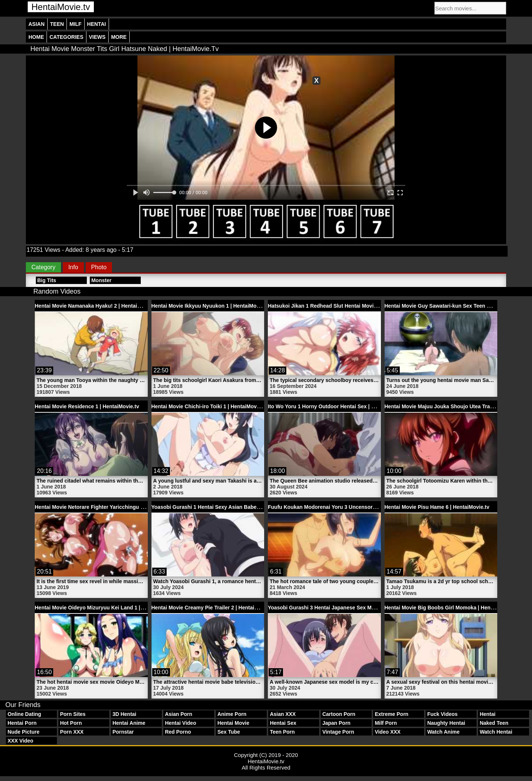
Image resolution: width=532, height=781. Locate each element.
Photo (99, 267)
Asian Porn (178, 714)
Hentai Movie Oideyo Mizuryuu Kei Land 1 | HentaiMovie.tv (106, 608)
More (119, 37)
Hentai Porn (22, 723)
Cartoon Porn (339, 714)
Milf (76, 24)
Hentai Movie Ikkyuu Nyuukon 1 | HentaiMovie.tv (211, 306)
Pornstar (123, 732)
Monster (101, 280)
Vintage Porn (338, 732)
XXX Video (20, 741)
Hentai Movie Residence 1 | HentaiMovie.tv (87, 406)
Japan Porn (336, 723)
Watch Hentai (496, 732)
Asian (37, 24)
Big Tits (47, 280)
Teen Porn (282, 732)
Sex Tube (229, 732)
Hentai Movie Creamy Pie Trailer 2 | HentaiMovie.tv (213, 608)
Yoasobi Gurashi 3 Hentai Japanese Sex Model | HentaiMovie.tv (345, 608)
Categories (66, 37)
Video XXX (388, 732)
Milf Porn (386, 723)
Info (73, 267)
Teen (57, 24)
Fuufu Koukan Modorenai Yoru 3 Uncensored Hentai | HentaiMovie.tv (352, 507)
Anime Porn (232, 714)
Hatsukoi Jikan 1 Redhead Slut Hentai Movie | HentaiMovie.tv (343, 306)
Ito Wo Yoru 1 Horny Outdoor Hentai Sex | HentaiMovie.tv (338, 406)
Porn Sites (73, 714)
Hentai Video (180, 723)
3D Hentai (124, 714)
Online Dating (24, 714)
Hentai (97, 24)
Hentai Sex (283, 723)
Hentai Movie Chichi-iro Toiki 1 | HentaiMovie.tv (209, 406)
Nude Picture (23, 732)
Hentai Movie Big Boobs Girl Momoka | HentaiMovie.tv (451, 608)
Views (97, 37)
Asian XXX (283, 714)
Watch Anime (443, 732)
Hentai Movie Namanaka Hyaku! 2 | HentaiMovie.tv (96, 306)
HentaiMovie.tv (61, 7)
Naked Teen (494, 723)
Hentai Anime (129, 723)
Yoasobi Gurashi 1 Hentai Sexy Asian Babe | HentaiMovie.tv (224, 507)
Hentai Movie (233, 723)
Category (43, 267)
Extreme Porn (391, 714)
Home (36, 37)
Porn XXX (72, 732)
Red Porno (178, 732)
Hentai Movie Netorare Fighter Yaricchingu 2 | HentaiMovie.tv (109, 507)
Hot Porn (71, 723)
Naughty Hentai (446, 723)
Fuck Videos (442, 714)
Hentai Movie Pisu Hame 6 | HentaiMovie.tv (437, 507)
